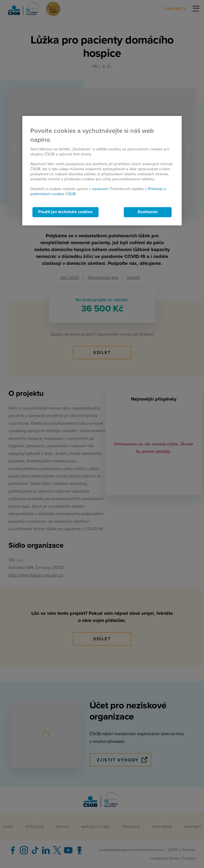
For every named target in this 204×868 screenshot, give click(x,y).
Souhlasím (148, 212)
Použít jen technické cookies (65, 212)
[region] (102, 171)
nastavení (100, 189)
